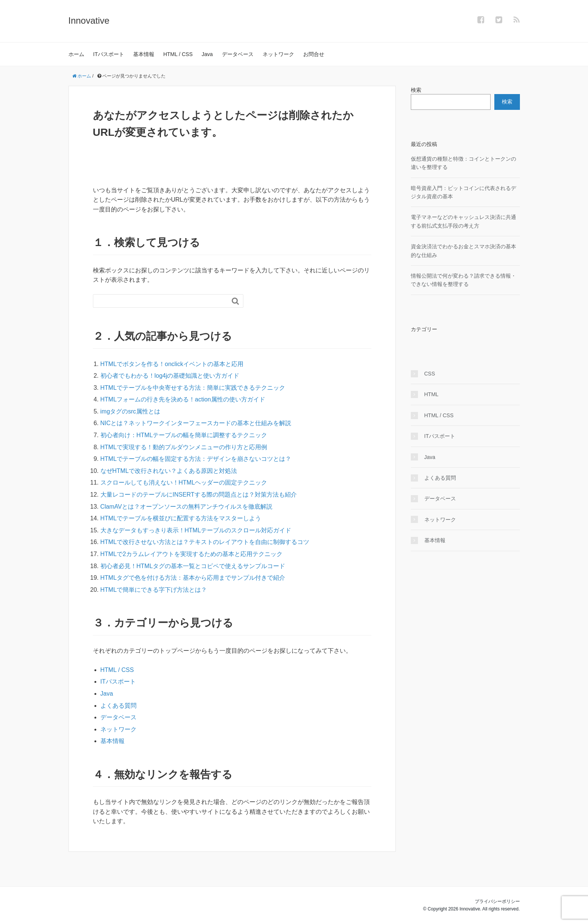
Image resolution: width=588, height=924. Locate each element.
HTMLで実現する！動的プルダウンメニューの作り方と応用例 (184, 447)
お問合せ (314, 54)
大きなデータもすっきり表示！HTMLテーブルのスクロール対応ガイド (196, 530)
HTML (432, 394)
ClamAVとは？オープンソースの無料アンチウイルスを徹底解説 (187, 507)
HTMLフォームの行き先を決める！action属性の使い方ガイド (183, 399)
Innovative (89, 21)
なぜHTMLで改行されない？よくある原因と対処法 (169, 471)
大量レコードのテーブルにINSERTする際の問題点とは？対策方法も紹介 (199, 495)
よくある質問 (119, 706)
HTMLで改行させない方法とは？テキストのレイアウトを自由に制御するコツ (205, 542)
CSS (430, 374)
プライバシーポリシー (497, 901)
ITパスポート (109, 54)
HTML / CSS (178, 54)
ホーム (76, 54)
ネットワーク (278, 54)
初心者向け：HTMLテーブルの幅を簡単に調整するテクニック (184, 435)
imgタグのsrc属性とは (130, 411)
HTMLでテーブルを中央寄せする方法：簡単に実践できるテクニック (193, 388)
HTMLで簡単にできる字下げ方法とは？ (154, 590)
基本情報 (144, 54)
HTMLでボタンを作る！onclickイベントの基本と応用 (172, 364)
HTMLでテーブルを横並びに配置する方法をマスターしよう (181, 518)
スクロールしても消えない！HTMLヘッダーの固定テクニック (184, 483)
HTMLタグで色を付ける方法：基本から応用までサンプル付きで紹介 (193, 578)
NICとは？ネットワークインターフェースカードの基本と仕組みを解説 (196, 423)
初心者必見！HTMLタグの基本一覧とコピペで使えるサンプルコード (193, 566)
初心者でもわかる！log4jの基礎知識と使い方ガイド (170, 376)
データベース (238, 54)
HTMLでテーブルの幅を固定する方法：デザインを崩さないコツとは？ (196, 459)
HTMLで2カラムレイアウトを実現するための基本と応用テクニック (191, 554)
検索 (416, 90)
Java (207, 54)
